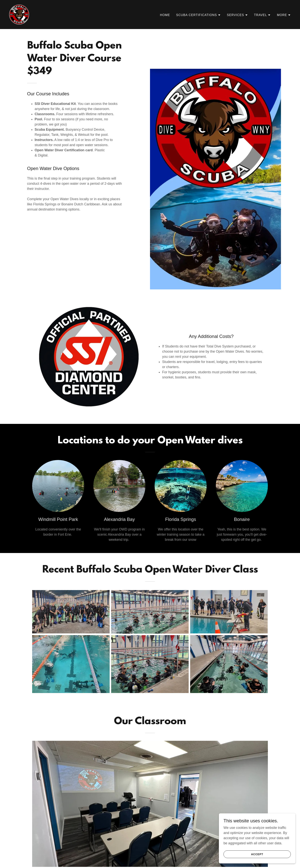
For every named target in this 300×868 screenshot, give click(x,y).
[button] (199, 15)
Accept (257, 854)
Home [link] (165, 15)
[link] (19, 14)
